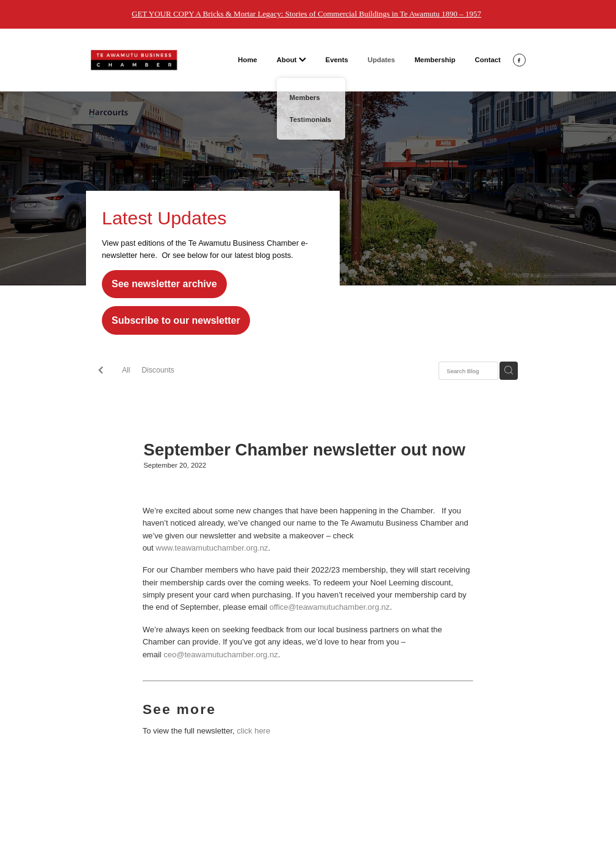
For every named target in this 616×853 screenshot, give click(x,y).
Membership (435, 60)
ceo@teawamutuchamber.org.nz (220, 655)
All (126, 370)
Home (248, 60)
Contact (488, 60)
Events (337, 60)
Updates (381, 60)
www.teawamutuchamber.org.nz (212, 548)
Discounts (158, 370)
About (292, 60)
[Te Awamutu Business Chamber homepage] (134, 60)
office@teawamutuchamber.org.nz (330, 607)
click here (253, 731)
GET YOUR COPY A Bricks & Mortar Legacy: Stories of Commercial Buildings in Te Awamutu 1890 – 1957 (306, 14)
